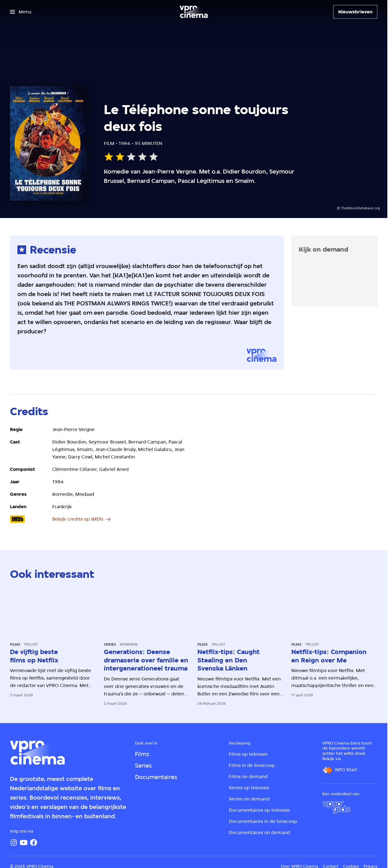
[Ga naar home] (194, 12)
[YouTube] (24, 842)
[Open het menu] (21, 12)
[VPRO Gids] (336, 808)
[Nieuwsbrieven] (355, 12)
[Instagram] (14, 842)
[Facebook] (34, 842)
